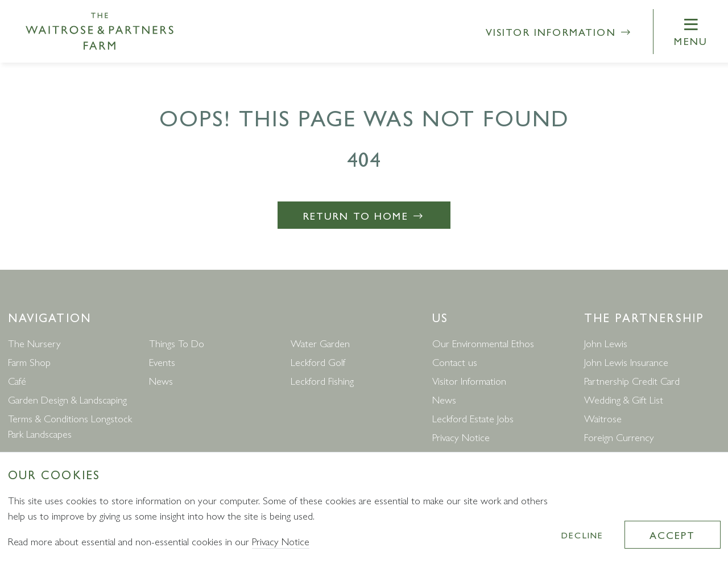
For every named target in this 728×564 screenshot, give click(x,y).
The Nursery (34, 343)
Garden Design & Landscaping (67, 399)
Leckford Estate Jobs (473, 418)
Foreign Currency (619, 437)
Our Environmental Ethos (483, 343)
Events (162, 362)
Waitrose (603, 418)
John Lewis (606, 343)
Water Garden (320, 343)
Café (17, 380)
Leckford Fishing (322, 380)
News (161, 380)
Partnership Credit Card (632, 380)
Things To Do (177, 343)
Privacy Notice (461, 437)
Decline (582, 535)
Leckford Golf (318, 362)
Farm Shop (29, 362)
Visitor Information (559, 32)
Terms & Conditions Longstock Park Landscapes (70, 426)
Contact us (455, 362)
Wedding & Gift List (624, 399)
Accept (672, 535)
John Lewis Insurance (626, 362)
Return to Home (364, 215)
